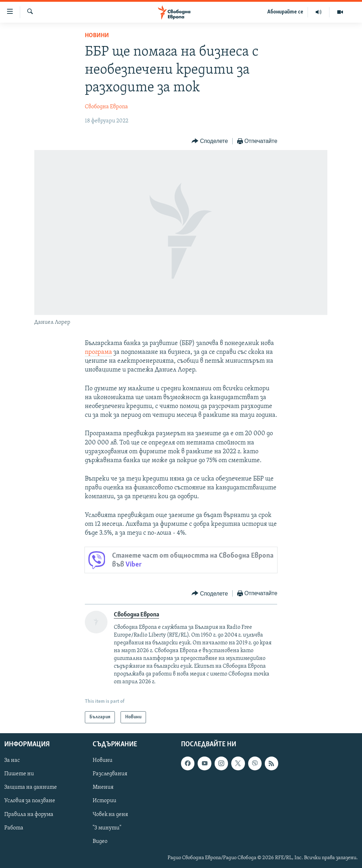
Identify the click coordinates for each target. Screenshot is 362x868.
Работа (14, 828)
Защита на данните (31, 787)
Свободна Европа (106, 107)
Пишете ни (19, 774)
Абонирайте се (285, 12)
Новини (97, 36)
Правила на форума (29, 815)
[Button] (210, 141)
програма (98, 352)
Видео (100, 841)
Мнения (103, 787)
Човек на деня (110, 815)
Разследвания (110, 774)
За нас (12, 760)
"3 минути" (107, 828)
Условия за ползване (30, 801)
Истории (104, 801)
